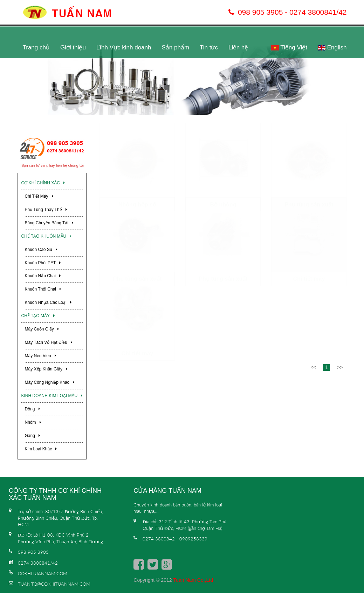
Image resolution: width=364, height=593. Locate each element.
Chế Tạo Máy (38, 316)
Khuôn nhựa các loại (48, 302)
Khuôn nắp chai (43, 276)
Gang (32, 436)
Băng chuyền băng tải (49, 223)
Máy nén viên (40, 356)
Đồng (32, 409)
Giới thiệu (73, 47)
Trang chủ (36, 47)
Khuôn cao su (41, 250)
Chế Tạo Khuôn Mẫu (46, 236)
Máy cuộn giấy (42, 329)
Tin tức (209, 47)
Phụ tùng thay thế (46, 210)
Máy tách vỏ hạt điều (49, 342)
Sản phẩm (175, 47)
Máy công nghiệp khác (50, 382)
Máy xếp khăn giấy (46, 369)
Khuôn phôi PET (43, 263)
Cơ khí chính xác (43, 183)
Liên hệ (238, 47)
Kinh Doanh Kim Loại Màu (52, 396)
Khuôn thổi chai (43, 289)
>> (340, 420)
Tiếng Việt (289, 47)
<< (313, 420)
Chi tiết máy (39, 196)
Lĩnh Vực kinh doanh (124, 47)
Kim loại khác (41, 449)
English (332, 47)
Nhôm (33, 422)
